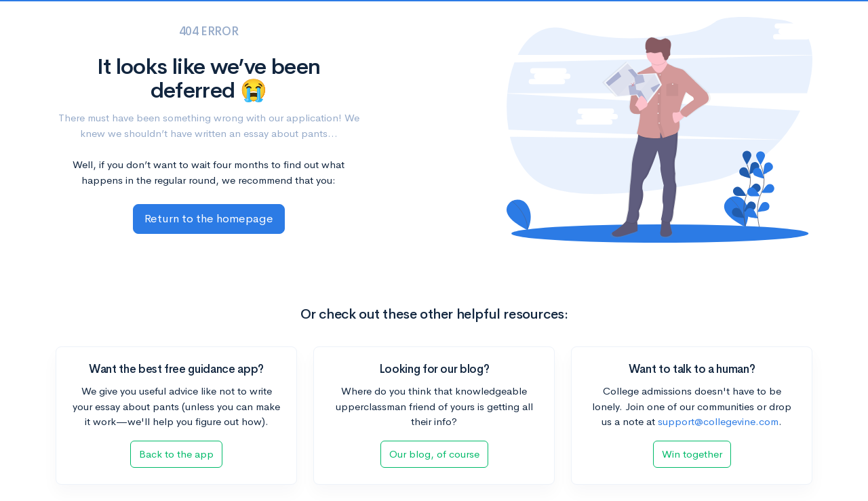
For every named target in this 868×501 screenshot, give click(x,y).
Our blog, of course (434, 454)
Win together (692, 454)
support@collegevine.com (718, 421)
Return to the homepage (209, 219)
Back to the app (176, 454)
